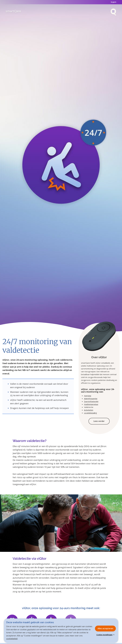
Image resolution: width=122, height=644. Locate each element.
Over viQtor (99, 357)
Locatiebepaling (90, 413)
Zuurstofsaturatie (91, 401)
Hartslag (88, 396)
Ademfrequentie (91, 399)
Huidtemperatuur (91, 404)
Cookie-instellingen (104, 635)
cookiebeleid (12, 639)
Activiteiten (89, 410)
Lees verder (99, 421)
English (114, 2)
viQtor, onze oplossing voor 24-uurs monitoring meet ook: (61, 608)
